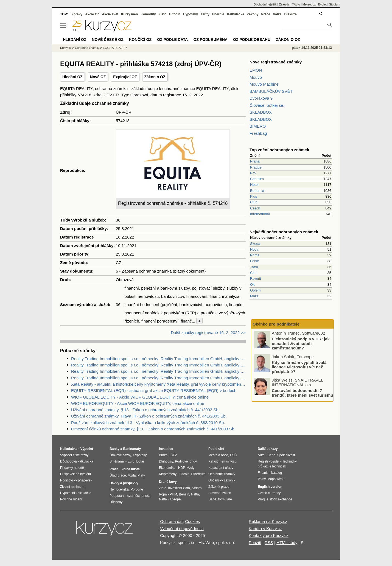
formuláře (225, 499)
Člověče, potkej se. (267, 105)
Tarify (205, 14)
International (260, 214)
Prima (255, 255)
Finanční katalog (270, 473)
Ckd (253, 273)
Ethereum (198, 474)
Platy (141, 475)
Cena (271, 455)
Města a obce (218, 455)
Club (254, 202)
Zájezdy (284, 4)
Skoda (255, 244)
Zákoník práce (219, 487)
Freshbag (258, 133)
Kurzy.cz (66, 48)
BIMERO (258, 126)
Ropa (163, 494)
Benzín (184, 494)
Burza (163, 455)
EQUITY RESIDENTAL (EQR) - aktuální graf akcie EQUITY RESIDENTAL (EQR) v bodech (154, 390)
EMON (256, 70)
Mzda (132, 475)
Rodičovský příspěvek (76, 480)
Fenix (254, 261)
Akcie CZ (92, 14)
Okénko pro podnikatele (276, 324)
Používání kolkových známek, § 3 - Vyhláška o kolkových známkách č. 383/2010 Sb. (148, 423)
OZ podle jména (210, 40)
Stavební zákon (220, 493)
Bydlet (322, 4)
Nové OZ (98, 77)
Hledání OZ (72, 77)
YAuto (296, 4)
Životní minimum (72, 487)
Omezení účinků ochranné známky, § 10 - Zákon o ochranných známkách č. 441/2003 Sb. (153, 429)
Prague (256, 167)
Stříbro (197, 488)
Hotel (254, 185)
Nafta (195, 494)
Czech (255, 208)
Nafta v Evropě (170, 499)
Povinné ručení (71, 499)
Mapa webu (276, 479)
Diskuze (291, 14)
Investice (166, 449)
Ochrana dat (171, 521)
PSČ (233, 455)
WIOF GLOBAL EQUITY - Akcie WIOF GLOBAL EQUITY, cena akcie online (140, 397)
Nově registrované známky (276, 62)
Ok (252, 285)
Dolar (140, 461)
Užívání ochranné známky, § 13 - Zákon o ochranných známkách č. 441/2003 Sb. (145, 410)
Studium (335, 4)
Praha (255, 161)
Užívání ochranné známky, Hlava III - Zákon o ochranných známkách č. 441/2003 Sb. (149, 416)
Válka (277, 14)
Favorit (256, 278)
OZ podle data (172, 40)
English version (270, 487)
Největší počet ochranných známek (284, 232)
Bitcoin (175, 14)
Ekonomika (167, 468)
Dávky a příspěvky (124, 483)
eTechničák (278, 466)
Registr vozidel (269, 461)
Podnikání (216, 449)
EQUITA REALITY (115, 48)
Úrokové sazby (120, 455)
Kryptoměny (168, 474)
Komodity (148, 14)
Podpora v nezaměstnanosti (130, 496)
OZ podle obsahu (252, 40)
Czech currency (269, 493)
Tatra (254, 267)
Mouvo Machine (264, 84)
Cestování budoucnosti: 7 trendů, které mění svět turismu (302, 393)
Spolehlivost (286, 455)
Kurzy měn (129, 14)
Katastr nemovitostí (222, 461)
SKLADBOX (261, 112)
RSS (269, 543)
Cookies (192, 521)
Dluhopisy (166, 461)
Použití (255, 543)
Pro (253, 173)
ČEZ (174, 455)
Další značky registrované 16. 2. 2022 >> (208, 333)
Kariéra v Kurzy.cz (265, 529)
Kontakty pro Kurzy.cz (269, 535)
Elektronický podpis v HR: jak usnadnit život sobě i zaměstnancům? (301, 344)
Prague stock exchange (275, 499)
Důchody (116, 502)
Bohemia (257, 191)
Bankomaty (132, 449)
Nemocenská (119, 489)
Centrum (257, 179)
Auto (261, 455)
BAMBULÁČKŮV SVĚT (271, 91)
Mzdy (191, 468)
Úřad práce (118, 475)
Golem (255, 290)
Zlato (163, 14)
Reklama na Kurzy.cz (268, 521)
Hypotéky (191, 14)
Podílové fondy (186, 461)
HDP (181, 468)
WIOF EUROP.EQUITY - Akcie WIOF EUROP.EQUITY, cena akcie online (138, 403)
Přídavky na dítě (72, 468)
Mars (254, 296)
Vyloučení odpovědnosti (182, 529)
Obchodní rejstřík (265, 4)
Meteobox (309, 4)
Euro (131, 461)
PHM (173, 494)
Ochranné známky (87, 48)
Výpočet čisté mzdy (74, 455)
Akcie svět (110, 14)
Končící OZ (140, 40)
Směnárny (117, 461)
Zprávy (77, 14)
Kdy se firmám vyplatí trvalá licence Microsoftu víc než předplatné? (299, 367)
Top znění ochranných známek (279, 150)
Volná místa (130, 469)
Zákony (253, 14)
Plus (254, 196)
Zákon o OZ (155, 77)
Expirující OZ (125, 77)
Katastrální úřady (221, 468)
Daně (212, 499)
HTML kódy (287, 543)
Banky (114, 449)
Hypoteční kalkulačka (76, 493)
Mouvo (256, 77)
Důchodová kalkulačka (77, 461)
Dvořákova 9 (261, 98)
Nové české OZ (108, 40)
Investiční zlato (179, 488)
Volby (262, 479)
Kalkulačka (236, 14)
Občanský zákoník (222, 480)
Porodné (137, 489)
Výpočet (87, 449)
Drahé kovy (168, 482)
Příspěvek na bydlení (75, 474)
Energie (218, 14)
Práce (266, 14)
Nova (254, 249)
